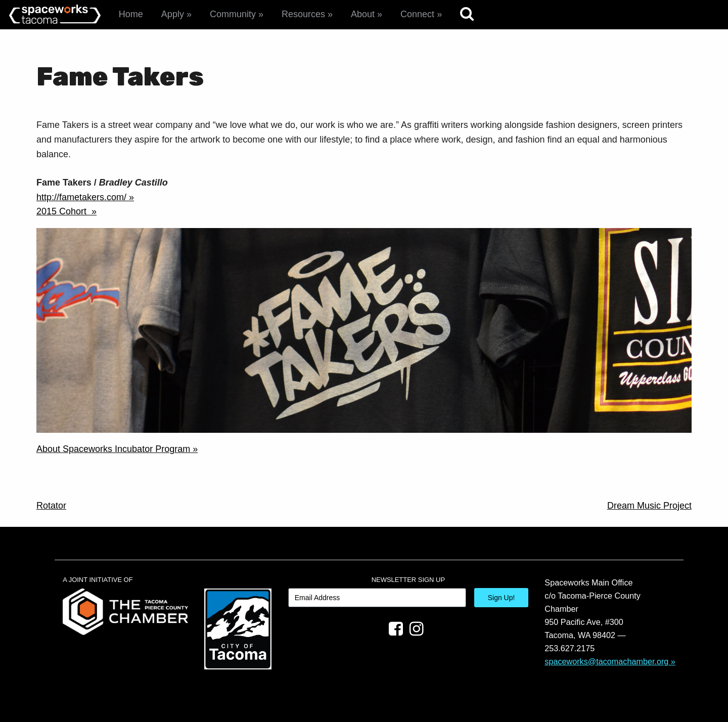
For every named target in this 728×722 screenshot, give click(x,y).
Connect (417, 14)
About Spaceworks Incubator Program (113, 449)
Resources (303, 14)
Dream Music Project (649, 506)
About (363, 14)
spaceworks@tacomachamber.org (606, 661)
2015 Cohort (63, 211)
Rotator (51, 506)
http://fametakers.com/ (81, 197)
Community (233, 14)
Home (131, 14)
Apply (173, 14)
